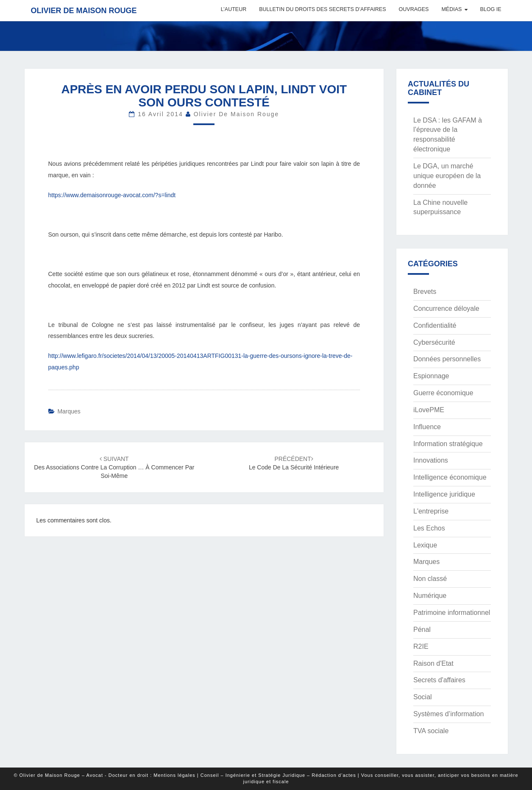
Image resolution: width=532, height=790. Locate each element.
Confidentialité (435, 325)
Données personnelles (447, 359)
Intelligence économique (450, 477)
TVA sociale (431, 731)
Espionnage (431, 376)
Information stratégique (448, 444)
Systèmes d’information (448, 714)
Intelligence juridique (444, 494)
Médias (451, 9)
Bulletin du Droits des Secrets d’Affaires (322, 9)
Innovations (431, 460)
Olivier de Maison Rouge (84, 11)
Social (423, 697)
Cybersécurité (434, 342)
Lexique (425, 545)
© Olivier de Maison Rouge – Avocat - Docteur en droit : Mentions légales (104, 775)
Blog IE (490, 9)
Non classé (430, 579)
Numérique (430, 596)
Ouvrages (414, 9)
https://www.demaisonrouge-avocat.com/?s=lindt (112, 195)
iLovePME (429, 410)
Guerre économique (443, 393)
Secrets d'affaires (439, 680)
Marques (69, 411)
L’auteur (234, 9)
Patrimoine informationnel (452, 613)
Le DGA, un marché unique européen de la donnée (447, 176)
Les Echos (429, 528)
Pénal (422, 629)
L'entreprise (431, 511)
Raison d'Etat (433, 663)
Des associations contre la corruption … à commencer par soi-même (114, 467)
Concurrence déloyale (446, 308)
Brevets (425, 292)
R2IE (421, 646)
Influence (427, 427)
